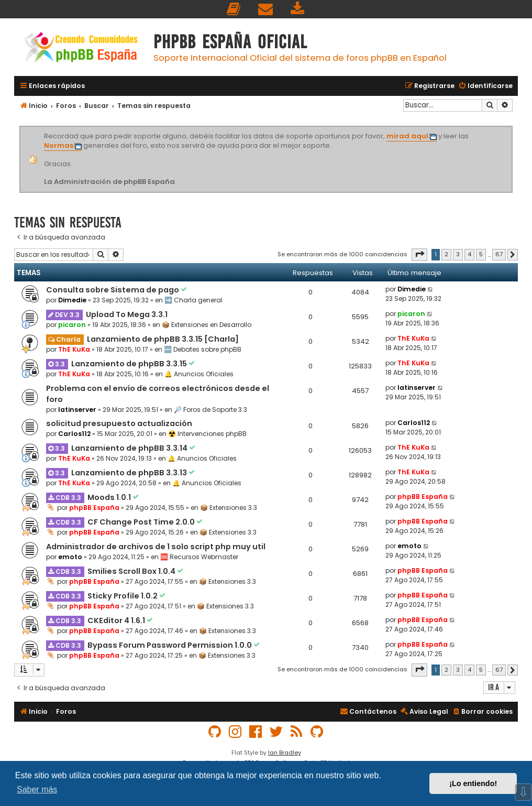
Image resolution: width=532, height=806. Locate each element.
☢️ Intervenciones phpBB (207, 434)
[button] (419, 255)
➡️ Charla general (193, 300)
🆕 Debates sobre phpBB (203, 349)
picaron (72, 325)
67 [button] (499, 254)
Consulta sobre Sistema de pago (113, 290)
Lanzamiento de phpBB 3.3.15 (130, 364)
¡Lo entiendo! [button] (473, 783)
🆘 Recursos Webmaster (199, 557)
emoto (70, 557)
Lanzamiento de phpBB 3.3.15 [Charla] (163, 339)
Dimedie (72, 300)
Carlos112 (74, 434)
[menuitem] (234, 9)
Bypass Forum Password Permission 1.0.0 (170, 645)
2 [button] (446, 254)
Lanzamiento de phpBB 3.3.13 (130, 473)
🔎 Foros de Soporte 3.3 (210, 410)
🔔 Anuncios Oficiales (199, 374)
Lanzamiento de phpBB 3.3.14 (130, 448)
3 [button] (458, 254)
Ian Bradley (285, 753)
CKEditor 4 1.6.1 (117, 620)
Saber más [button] (37, 789)
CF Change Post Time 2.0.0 (142, 522)
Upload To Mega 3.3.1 (127, 314)
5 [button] (481, 254)
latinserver (77, 410)
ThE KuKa (74, 349)
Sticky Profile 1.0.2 (123, 596)
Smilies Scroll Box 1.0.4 (132, 571)
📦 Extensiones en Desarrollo (207, 325)
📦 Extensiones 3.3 (229, 508)
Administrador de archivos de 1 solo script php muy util (156, 547)
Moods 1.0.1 (110, 497)
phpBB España (94, 508)
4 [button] (469, 254)
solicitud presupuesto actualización (119, 423)
